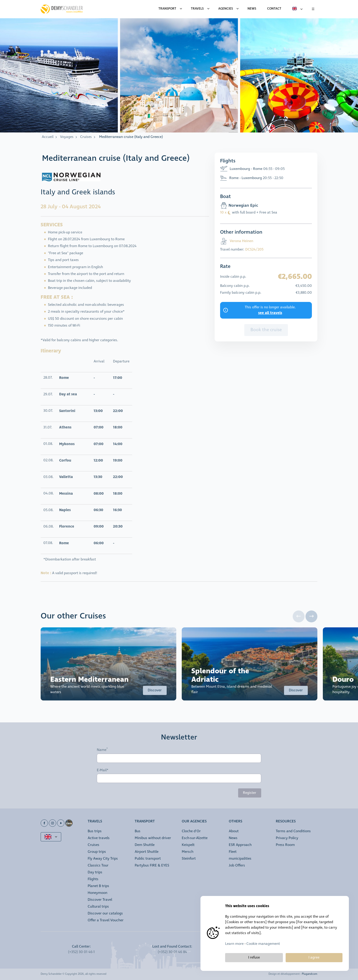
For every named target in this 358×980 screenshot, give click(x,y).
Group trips (97, 852)
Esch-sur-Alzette (195, 838)
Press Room (285, 845)
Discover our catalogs (105, 913)
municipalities (240, 859)
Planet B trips (98, 886)
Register (250, 793)
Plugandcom (310, 974)
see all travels (270, 313)
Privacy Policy (287, 838)
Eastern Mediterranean (89, 680)
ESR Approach (240, 845)
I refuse (254, 958)
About (234, 831)
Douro (343, 680)
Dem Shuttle (145, 845)
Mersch (188, 852)
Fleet (233, 852)
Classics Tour (98, 865)
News (233, 838)
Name (102, 750)
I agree (314, 958)
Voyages (67, 137)
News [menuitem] (252, 9)
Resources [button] (286, 822)
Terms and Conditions (293, 831)
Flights (93, 879)
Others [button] (236, 822)
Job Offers (237, 865)
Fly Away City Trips (103, 859)
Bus (138, 831)
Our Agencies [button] (194, 822)
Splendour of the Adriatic (220, 675)
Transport (167, 9)
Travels (197, 9)
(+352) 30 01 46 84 (172, 952)
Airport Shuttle (147, 852)
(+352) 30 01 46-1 (81, 952)
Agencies (226, 9)
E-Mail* (103, 770)
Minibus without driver (153, 838)
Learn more (234, 944)
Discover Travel (100, 900)
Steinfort (189, 859)
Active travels (99, 838)
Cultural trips (98, 907)
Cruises (86, 137)
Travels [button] (95, 822)
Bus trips (95, 831)
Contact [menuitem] (274, 9)
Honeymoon (97, 893)
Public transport (148, 859)
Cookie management (263, 944)
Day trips (95, 872)
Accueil (48, 137)
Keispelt (188, 845)
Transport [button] (145, 822)
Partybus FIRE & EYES (152, 865)
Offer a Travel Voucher (106, 920)
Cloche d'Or (191, 831)
